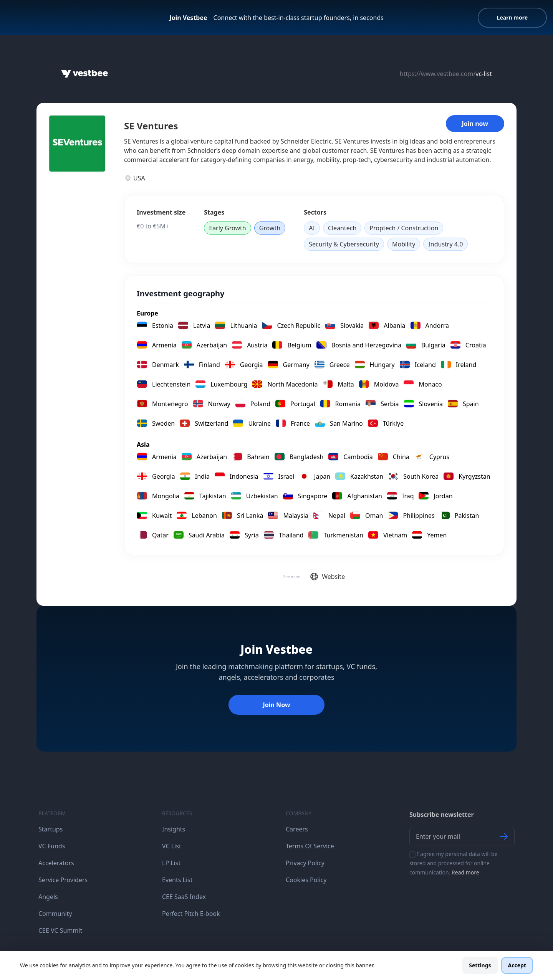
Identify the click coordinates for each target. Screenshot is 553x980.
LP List (171, 863)
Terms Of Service (310, 846)
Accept (517, 965)
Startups (50, 829)
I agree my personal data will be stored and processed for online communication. (454, 863)
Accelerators (56, 863)
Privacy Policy (305, 863)
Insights (174, 829)
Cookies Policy (306, 880)
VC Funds (52, 846)
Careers (297, 829)
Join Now (276, 705)
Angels (48, 897)
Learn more (512, 17)
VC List (172, 846)
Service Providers (63, 880)
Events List (177, 880)
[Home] (84, 74)
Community (55, 914)
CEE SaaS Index (184, 897)
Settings (480, 965)
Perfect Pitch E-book (191, 914)
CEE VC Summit (60, 930)
